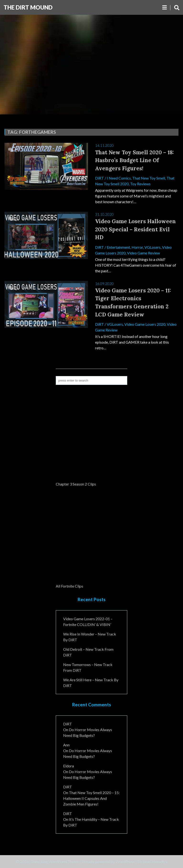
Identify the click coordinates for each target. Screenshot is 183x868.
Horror (137, 247)
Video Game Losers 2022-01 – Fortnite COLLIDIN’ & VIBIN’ (88, 622)
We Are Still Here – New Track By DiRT (91, 683)
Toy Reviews (140, 184)
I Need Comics (119, 178)
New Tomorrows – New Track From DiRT (88, 667)
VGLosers (152, 247)
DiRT (99, 178)
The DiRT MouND (28, 7)
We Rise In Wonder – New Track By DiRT (90, 637)
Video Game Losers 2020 (145, 324)
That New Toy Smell (149, 178)
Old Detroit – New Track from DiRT (88, 652)
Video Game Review (143, 253)
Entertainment (118, 247)
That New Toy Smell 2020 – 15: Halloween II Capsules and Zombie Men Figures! (91, 798)
